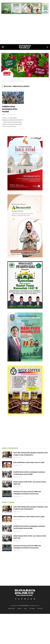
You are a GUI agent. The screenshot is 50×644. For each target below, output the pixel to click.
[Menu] (3, 47)
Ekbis (4, 115)
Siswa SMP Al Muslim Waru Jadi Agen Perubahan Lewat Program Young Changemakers (31, 454)
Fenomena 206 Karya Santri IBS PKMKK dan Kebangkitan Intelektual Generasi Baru (27, 493)
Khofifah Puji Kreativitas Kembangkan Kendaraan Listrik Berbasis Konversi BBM (29, 473)
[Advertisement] (25, 29)
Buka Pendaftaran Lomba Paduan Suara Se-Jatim (29, 462)
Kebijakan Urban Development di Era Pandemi (10, 109)
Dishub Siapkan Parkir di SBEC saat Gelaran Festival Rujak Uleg (30, 483)
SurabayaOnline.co (25, 605)
